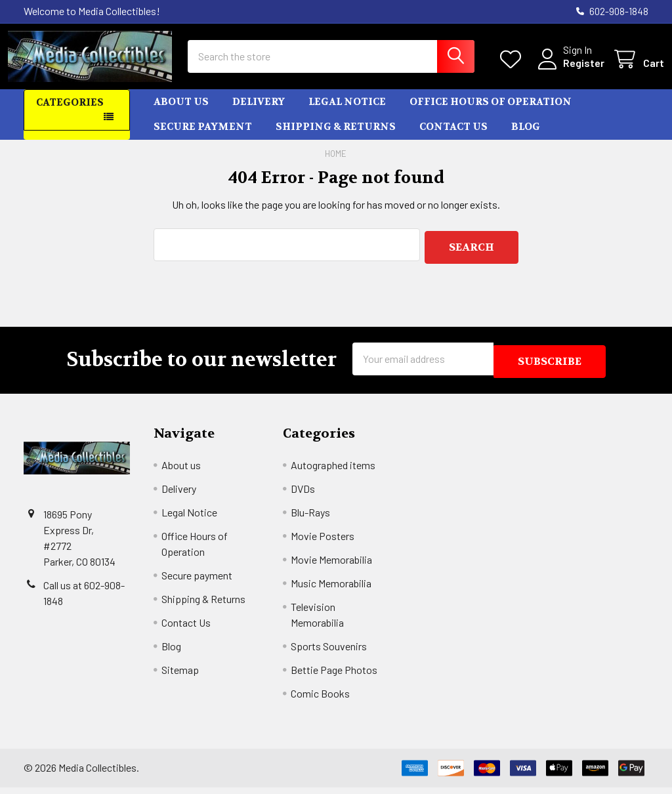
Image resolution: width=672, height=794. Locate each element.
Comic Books (320, 700)
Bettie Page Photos (334, 676)
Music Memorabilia (331, 590)
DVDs (303, 495)
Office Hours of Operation (491, 114)
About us (181, 114)
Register (568, 71)
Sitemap (180, 676)
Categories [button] (70, 114)
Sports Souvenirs (329, 653)
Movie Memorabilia (331, 566)
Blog (526, 138)
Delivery (259, 114)
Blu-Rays (310, 519)
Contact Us (453, 138)
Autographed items (333, 471)
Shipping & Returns (336, 138)
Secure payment (203, 138)
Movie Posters (323, 542)
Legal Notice (347, 114)
